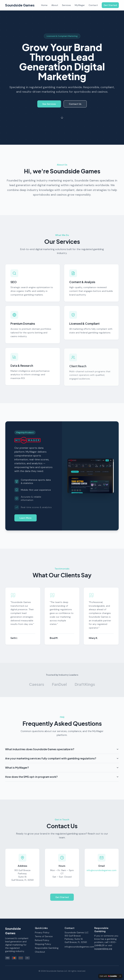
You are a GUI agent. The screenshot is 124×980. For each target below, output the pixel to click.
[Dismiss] (120, 976)
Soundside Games (20, 5)
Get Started (110, 5)
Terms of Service (44, 936)
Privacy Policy (42, 932)
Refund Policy (42, 940)
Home (44, 5)
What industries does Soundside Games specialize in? (62, 753)
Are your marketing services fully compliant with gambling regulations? (62, 763)
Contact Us (75, 107)
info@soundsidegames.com (102, 873)
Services (66, 5)
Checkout (40, 952)
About (55, 5)
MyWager (80, 5)
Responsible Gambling (47, 948)
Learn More (26, 519)
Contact (93, 5)
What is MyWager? (62, 772)
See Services (49, 107)
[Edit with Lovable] (108, 976)
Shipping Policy (43, 944)
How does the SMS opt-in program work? (62, 781)
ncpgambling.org (103, 949)
